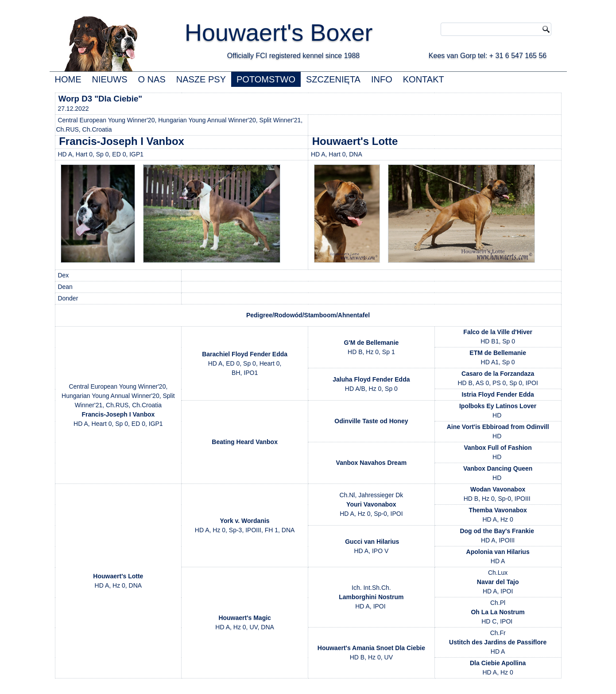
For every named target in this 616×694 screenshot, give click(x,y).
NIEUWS (110, 79)
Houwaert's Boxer (279, 32)
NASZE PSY (201, 79)
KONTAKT (424, 79)
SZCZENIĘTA (333, 79)
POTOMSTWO (266, 79)
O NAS (152, 79)
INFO (382, 79)
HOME (68, 79)
